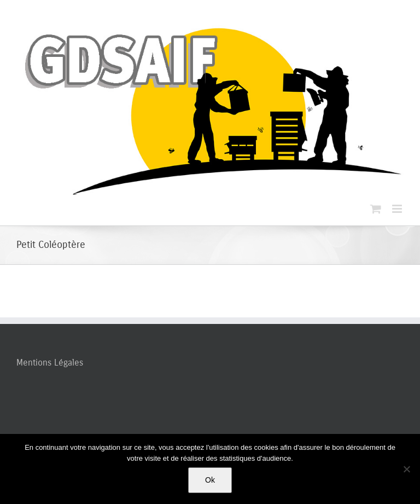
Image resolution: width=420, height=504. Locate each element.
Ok (210, 480)
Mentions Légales (50, 363)
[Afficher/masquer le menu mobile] (398, 209)
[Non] (406, 469)
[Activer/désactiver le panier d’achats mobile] (376, 209)
